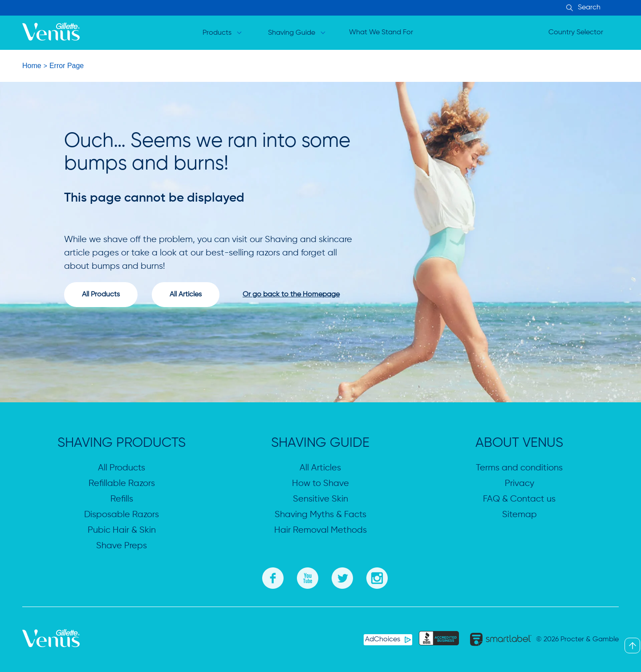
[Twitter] (342, 577)
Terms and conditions (519, 468)
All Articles (320, 468)
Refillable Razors (122, 484)
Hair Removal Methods (320, 530)
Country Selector (576, 32)
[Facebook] (273, 577)
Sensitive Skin (320, 499)
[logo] (51, 33)
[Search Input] (568, 8)
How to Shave (320, 484)
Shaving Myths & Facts (320, 515)
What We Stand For (381, 32)
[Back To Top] (632, 646)
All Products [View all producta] (101, 295)
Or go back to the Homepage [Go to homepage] (291, 295)
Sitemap (519, 515)
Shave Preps (122, 546)
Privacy (519, 484)
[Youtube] (308, 577)
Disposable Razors (122, 515)
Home (32, 66)
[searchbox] (605, 8)
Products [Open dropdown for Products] (217, 33)
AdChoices (383, 640)
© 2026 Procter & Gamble (577, 640)
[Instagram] (377, 577)
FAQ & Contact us (519, 499)
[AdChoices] (388, 640)
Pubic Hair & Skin (122, 530)
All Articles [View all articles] (186, 295)
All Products (122, 468)
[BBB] (439, 640)
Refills (122, 499)
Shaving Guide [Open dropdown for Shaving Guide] (292, 33)
